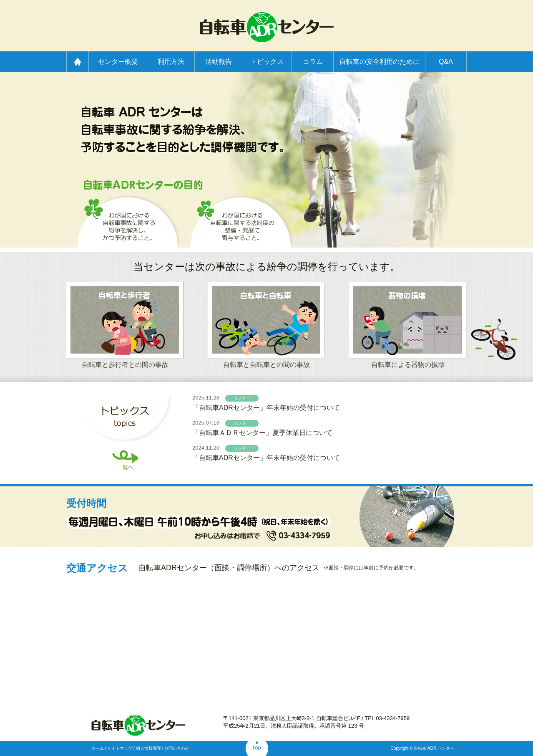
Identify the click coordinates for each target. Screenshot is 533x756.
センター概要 (118, 62)
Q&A (446, 62)
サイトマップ (120, 748)
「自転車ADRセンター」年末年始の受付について (266, 408)
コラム (313, 62)
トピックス (267, 62)
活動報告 (219, 62)
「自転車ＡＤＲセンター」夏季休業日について (262, 433)
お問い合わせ (177, 748)
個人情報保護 (148, 748)
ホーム (98, 748)
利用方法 (171, 62)
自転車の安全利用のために (380, 62)
